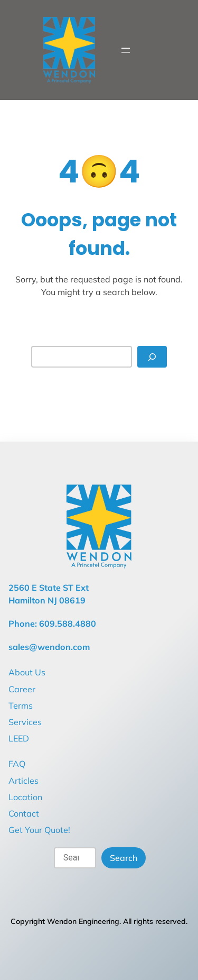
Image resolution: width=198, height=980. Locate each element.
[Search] (152, 357)
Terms (21, 706)
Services (25, 722)
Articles (23, 781)
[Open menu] (126, 50)
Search (124, 858)
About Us (27, 672)
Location (25, 797)
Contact (24, 813)
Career (22, 689)
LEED (19, 738)
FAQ (17, 764)
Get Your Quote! (39, 830)
